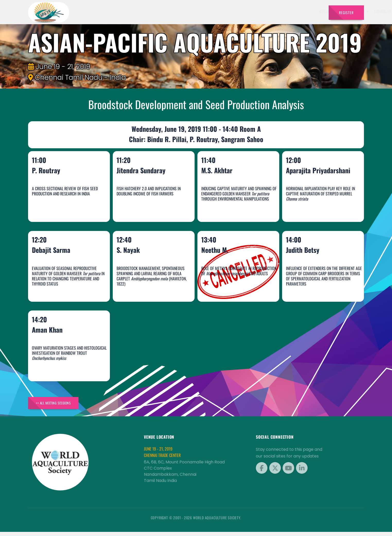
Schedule (218, 12)
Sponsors (241, 12)
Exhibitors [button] (191, 12)
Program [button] (291, 12)
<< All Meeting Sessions (59, 406)
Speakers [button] (163, 12)
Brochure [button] (265, 12)
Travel (315, 12)
